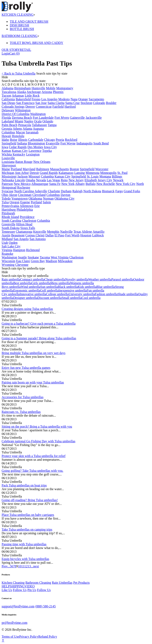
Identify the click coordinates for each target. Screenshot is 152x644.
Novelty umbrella (77, 279)
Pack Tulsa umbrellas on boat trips (24, 485)
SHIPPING (17, 586)
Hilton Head (24, 224)
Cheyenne (22, 265)
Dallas (49, 235)
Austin (6, 235)
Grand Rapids (49, 173)
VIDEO (30, 586)
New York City (125, 184)
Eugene (25, 202)
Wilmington (23, 110)
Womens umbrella (82, 283)
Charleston (29, 221)
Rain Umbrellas (62, 583)
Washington (38, 114)
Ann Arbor (22, 173)
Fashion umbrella (106, 294)
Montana (105, 176)
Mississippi (9, 176)
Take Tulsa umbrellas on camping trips (27, 529)
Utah (5, 243)
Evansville (53, 143)
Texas (77, 232)
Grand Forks (132, 191)
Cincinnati (25, 195)
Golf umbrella (49, 290)
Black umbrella (68, 287)
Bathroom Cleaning (38, 583)
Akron (13, 195)
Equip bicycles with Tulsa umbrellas (25, 559)
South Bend (101, 143)
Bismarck (108, 191)
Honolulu (18, 136)
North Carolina (24, 191)
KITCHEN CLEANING (18, 15)
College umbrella (57, 294)
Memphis (53, 232)
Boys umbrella (11, 287)
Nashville (66, 232)
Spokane (33, 257)
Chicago (49, 140)
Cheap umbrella (55, 279)
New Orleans (42, 162)
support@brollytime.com (18, 606)
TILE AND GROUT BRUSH (29, 22)
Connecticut (44, 107)
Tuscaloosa (9, 92)
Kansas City (20, 151)
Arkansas (18, 96)
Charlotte (54, 191)
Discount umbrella (50, 298)
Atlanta (27, 129)
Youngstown (20, 198)
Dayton (65, 195)
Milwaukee (65, 261)
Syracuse (8, 191)
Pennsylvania (10, 206)
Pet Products (81, 583)
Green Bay (38, 261)
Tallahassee (40, 125)
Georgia (7, 129)
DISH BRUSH (19, 25)
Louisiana (8, 162)
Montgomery (65, 88)
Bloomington (36, 143)
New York (68, 184)
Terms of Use (10, 637)
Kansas (6, 151)
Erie (37, 206)
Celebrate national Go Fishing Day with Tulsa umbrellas (38, 441)
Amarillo (99, 232)
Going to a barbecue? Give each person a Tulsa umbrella (39, 324)
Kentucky (19, 154)
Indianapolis (84, 143)
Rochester (24, 187)
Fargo (119, 191)
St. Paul (122, 173)
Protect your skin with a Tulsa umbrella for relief (34, 456)
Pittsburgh (8, 213)
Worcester (102, 169)
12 (26, 566)
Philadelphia (25, 210)
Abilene (87, 232)
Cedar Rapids (18, 147)
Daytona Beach (22, 118)
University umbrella (82, 294)
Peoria (60, 140)
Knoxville (40, 232)
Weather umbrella (100, 279)
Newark (118, 180)
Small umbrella (72, 298)
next (36, 566)
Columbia (47, 176)
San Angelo (21, 239)
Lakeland (8, 121)
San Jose (41, 103)
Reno (64, 180)
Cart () (14, 53)
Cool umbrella (91, 298)
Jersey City (105, 180)
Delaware (8, 110)
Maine (6, 169)
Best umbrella (22, 283)
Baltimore (43, 169)
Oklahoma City (64, 198)
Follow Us (20, 590)
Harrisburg (9, 210)
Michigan (8, 173)
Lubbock (98, 235)
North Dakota (92, 191)
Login (6, 53)
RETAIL (26, 50)
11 (23, 566)
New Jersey (76, 180)
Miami (19, 121)
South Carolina (11, 221)
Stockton (86, 103)
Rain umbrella (11, 279)
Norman (48, 198)
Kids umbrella (87, 287)
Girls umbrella (41, 283)
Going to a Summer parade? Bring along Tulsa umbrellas (39, 338)
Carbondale (36, 140)
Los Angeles (49, 99)
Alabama (8, 88)
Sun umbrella (49, 287)
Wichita (7, 154)
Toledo (6, 198)
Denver (30, 107)
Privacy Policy (29, 637)
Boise (13, 140)
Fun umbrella (95, 290)
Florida (6, 118)
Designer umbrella (25, 298)
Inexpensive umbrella (73, 290)
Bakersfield (23, 99)
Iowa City (51, 147)
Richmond (33, 250)
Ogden (13, 243)
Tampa (52, 125)
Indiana (22, 143)
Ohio (5, 195)
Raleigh (78, 191)
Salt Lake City (11, 246)
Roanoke (7, 254)
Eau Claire (23, 261)
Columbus (8, 132)
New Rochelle (106, 184)
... (9, 566)
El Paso (59, 235)
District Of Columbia (16, 114)
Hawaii (6, 136)
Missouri (34, 176)
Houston (86, 235)
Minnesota (93, 173)
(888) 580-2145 (45, 606)
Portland (16, 169)
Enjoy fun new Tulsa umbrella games (26, 368)
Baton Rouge (24, 162)
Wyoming (8, 265)
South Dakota (11, 228)
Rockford (71, 140)
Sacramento (97, 99)
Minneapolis (108, 173)
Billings (117, 176)
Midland (7, 239)
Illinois (23, 140)
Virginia (7, 250)
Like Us (7, 590)
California (8, 99)
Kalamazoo (66, 173)
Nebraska (8, 180)
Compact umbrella (32, 279)
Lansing (80, 173)
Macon (20, 132)
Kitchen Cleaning (13, 583)
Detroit (34, 173)
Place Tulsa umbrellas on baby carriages (28, 515)
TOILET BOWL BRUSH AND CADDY (37, 43)
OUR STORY (11, 50)
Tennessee (8, 232)
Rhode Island (10, 217)
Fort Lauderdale (43, 118)
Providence (27, 217)
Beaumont (18, 235)
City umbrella (11, 294)
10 (20, 566)
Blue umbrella (106, 287)
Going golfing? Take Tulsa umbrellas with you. (32, 471)
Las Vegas (53, 180)
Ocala (38, 121)
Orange (83, 99)
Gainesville (77, 118)
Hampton (19, 250)
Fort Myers (62, 118)
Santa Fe (55, 184)
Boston (74, 169)
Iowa (5, 147)
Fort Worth (72, 235)
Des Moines (35, 147)
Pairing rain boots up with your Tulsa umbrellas (33, 382)
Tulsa (5, 202)
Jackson (23, 176)
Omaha (30, 180)
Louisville (8, 158)
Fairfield (58, 107)
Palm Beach (9, 125)
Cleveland (39, 195)
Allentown (27, 206)
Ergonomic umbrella (27, 290)
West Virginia (60, 257)
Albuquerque (40, 184)
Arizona (47, 92)
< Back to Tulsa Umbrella (18, 73)
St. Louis (93, 176)
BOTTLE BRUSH (22, 29)
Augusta (38, 129)
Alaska (21, 92)
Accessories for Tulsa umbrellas (23, 397)
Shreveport (9, 165)
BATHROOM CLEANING (20, 36)
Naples (29, 121)
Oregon (14, 202)
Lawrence (35, 151)
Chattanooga (24, 232)
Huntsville (38, 88)
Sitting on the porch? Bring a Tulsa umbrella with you (37, 427)
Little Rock (32, 96)
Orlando (48, 121)
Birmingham (23, 88)
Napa (74, 99)
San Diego (8, 103)
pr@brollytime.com (14, 623)
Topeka (47, 151)
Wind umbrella (31, 287)
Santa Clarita (56, 103)
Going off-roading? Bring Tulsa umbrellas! (30, 500)
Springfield (9, 143)
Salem (47, 202)
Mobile (51, 88)
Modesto (64, 99)
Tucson (6, 96)
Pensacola (25, 125)
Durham (66, 191)
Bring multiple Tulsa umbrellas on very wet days (33, 353)
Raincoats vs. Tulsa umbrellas (21, 412)
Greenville (9, 224)
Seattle (22, 257)
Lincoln (20, 180)
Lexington (33, 154)
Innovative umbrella (33, 294)
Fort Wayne (68, 143)
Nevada (41, 180)
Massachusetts (59, 169)
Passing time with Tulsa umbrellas (24, 544)
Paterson (7, 184)
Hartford (70, 107)
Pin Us (32, 590)
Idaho (5, 140)
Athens (17, 129)
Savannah (32, 132)
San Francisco (25, 103)
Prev (4, 566)
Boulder (111, 103)
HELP (6, 586)
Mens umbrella (60, 283)
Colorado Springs (13, 107)
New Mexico (22, 184)
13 (29, 566)
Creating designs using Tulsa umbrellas (27, 309)
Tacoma (45, 257)
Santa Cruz (73, 103)
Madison (51, 261)
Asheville (41, 191)
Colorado (99, 103)
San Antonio (38, 239)
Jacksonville (94, 118)
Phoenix (58, 92)
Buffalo (91, 184)
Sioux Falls (28, 228)
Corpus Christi (35, 235)
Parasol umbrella (122, 279)
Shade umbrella (128, 294)
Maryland (29, 169)
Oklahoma (35, 198)
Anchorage (34, 92)
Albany (80, 184)
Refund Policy (48, 637)
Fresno (36, 99)
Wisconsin (8, 261)
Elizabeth (91, 180)
